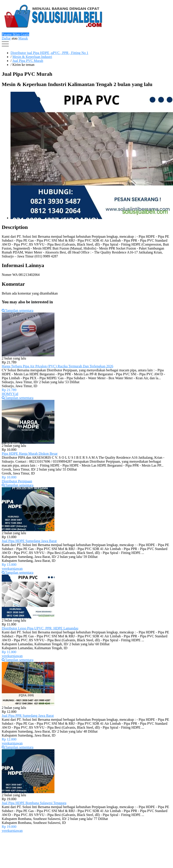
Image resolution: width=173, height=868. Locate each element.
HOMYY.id (10, 394)
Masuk (23, 38)
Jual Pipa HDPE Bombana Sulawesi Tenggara (34, 803)
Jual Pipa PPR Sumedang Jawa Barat (28, 716)
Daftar (6, 38)
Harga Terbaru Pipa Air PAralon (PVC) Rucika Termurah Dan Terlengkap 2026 (58, 366)
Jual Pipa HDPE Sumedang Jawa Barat (29, 541)
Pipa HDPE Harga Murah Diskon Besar (30, 454)
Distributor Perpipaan (17, 481)
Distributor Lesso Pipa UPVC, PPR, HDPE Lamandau (40, 628)
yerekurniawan (12, 569)
